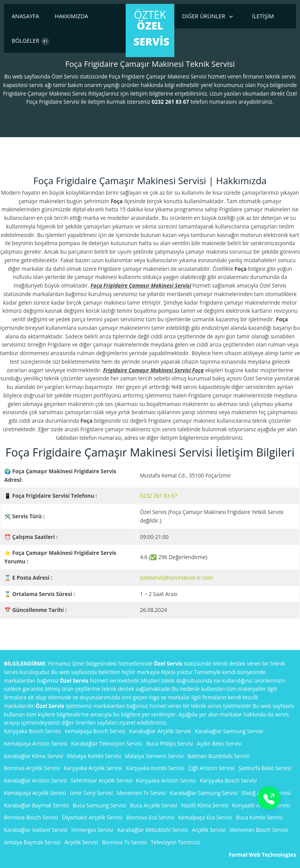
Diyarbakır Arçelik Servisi (92, 817)
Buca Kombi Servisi (260, 817)
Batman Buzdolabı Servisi (219, 756)
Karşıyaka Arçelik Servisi (93, 768)
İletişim (263, 16)
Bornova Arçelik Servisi (32, 768)
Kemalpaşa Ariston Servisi (36, 743)
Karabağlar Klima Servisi (33, 756)
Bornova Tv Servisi (125, 842)
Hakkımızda (72, 16)
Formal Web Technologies (262, 855)
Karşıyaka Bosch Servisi (32, 731)
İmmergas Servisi (92, 830)
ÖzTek (151, 28)
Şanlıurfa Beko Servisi (265, 768)
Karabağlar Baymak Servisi (36, 805)
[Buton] (269, 798)
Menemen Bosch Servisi (259, 830)
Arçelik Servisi (209, 830)
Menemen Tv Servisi (141, 793)
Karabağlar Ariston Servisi (35, 780)
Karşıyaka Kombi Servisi (155, 768)
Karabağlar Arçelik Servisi (160, 731)
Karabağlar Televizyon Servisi (107, 743)
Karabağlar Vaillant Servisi (36, 830)
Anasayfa (25, 16)
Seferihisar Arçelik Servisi (102, 780)
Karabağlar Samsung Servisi (229, 731)
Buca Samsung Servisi (99, 805)
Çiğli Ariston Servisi (211, 768)
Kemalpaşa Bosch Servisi (95, 731)
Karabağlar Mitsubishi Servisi (153, 830)
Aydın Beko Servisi (219, 743)
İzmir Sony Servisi (91, 793)
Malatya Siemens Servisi (154, 756)
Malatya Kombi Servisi (94, 756)
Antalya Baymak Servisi (32, 842)
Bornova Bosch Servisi (31, 817)
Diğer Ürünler (204, 16)
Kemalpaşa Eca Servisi (205, 817)
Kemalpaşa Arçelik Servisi (35, 793)
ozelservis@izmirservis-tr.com (177, 578)
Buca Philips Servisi (169, 743)
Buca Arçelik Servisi (154, 805)
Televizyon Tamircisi (175, 842)
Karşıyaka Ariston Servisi (166, 780)
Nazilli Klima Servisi (205, 805)
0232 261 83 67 (159, 496)
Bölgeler (31, 41)
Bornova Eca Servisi (150, 817)
